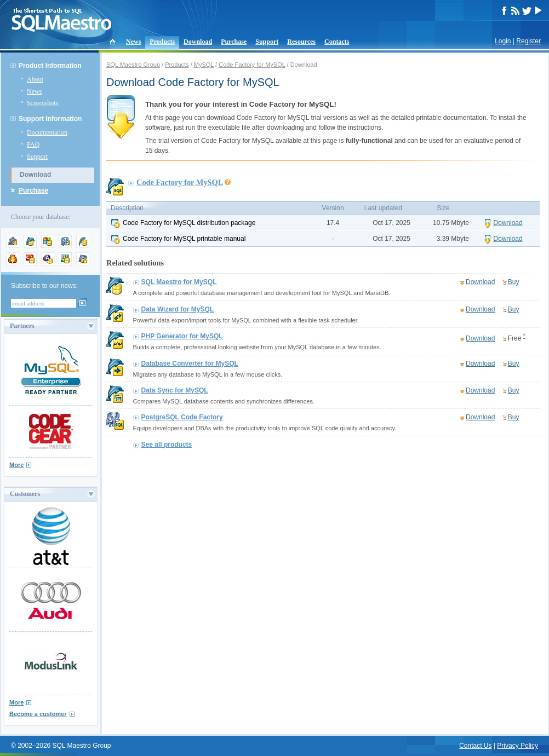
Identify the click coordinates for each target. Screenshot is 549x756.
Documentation (47, 132)
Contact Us (475, 746)
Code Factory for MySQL (252, 65)
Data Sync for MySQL (175, 390)
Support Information (50, 119)
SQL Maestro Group (133, 65)
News (133, 42)
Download (198, 42)
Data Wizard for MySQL (178, 309)
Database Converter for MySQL (190, 363)
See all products (167, 445)
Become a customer (38, 714)
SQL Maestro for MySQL (179, 282)
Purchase (234, 42)
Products (162, 42)
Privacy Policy (517, 746)
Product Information (50, 66)
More (16, 465)
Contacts (337, 42)
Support (267, 42)
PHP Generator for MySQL (182, 336)
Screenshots (42, 103)
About (35, 79)
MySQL (204, 65)
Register (528, 41)
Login (503, 41)
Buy (514, 282)
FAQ (33, 145)
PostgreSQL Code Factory (182, 417)
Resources (301, 42)
